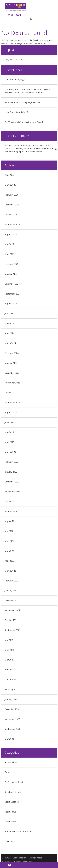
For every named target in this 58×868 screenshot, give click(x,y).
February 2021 (11, 689)
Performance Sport (14, 782)
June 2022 (9, 541)
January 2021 (11, 699)
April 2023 (9, 442)
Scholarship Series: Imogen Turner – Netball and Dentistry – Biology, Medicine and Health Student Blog (31, 147)
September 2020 (12, 729)
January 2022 (11, 590)
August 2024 (11, 304)
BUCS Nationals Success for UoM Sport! (24, 122)
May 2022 (9, 551)
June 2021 (9, 650)
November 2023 (12, 383)
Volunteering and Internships (19, 832)
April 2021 (9, 670)
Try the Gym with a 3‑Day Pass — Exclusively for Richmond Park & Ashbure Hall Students (27, 91)
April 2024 (9, 333)
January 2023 (11, 472)
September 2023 (12, 403)
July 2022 (9, 531)
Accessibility (7, 861)
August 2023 (11, 412)
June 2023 (9, 422)
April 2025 (9, 254)
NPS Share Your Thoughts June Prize (22, 102)
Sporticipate (10, 822)
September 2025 (12, 224)
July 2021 (9, 640)
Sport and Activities (14, 792)
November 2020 (12, 719)
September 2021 (12, 630)
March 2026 (10, 185)
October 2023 (11, 393)
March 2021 (10, 680)
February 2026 (11, 195)
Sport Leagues (12, 802)
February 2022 (11, 581)
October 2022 (11, 502)
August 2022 (11, 521)
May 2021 (9, 660)
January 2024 (11, 363)
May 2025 (9, 244)
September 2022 (12, 511)
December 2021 (12, 600)
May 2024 (9, 323)
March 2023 (10, 452)
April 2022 (9, 561)
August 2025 (11, 234)
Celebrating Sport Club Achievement (25, 152)
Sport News (10, 812)
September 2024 (12, 294)
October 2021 (11, 620)
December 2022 (12, 482)
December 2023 (12, 373)
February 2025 (11, 264)
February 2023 (11, 462)
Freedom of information (24, 861)
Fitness (8, 772)
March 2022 (10, 571)
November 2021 (12, 610)
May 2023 (9, 432)
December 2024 (12, 284)
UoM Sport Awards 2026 (16, 112)
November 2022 (12, 492)
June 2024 (9, 313)
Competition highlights (16, 79)
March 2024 (10, 343)
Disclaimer (6, 858)
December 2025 (12, 205)
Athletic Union (11, 762)
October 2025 (11, 215)
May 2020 (9, 739)
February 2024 (11, 353)
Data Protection (19, 858)
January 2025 (11, 274)
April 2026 (9, 175)
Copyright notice (35, 858)
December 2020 (12, 709)
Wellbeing (9, 841)
